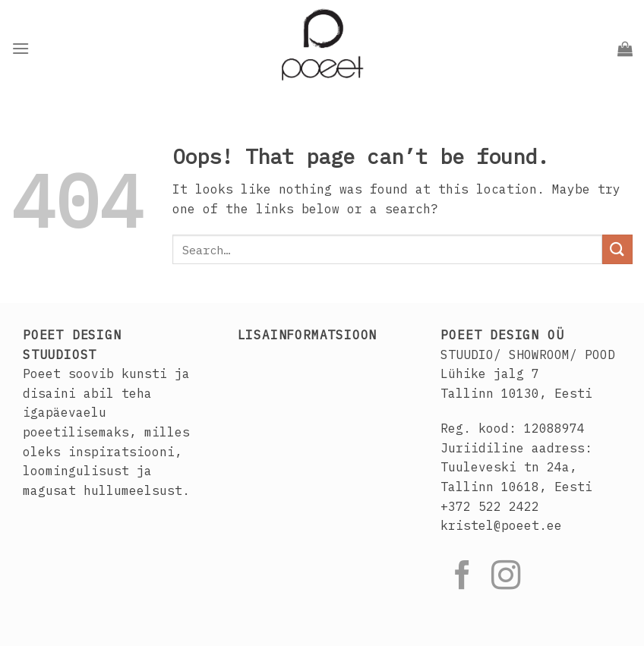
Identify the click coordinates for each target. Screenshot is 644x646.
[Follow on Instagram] (506, 577)
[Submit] (617, 249)
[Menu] (21, 48)
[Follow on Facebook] (462, 577)
